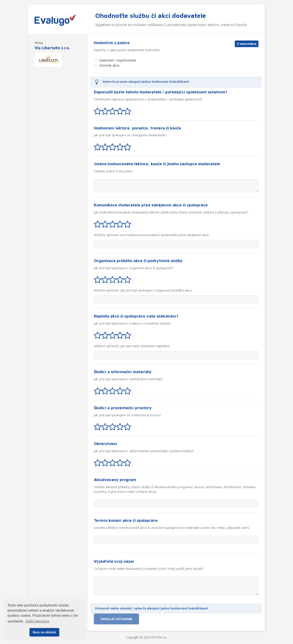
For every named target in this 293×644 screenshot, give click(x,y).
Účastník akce (109, 65)
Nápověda (247, 44)
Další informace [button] (37, 621)
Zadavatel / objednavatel (117, 60)
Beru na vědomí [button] (44, 632)
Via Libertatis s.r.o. (52, 48)
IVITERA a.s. (159, 637)
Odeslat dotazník (116, 619)
